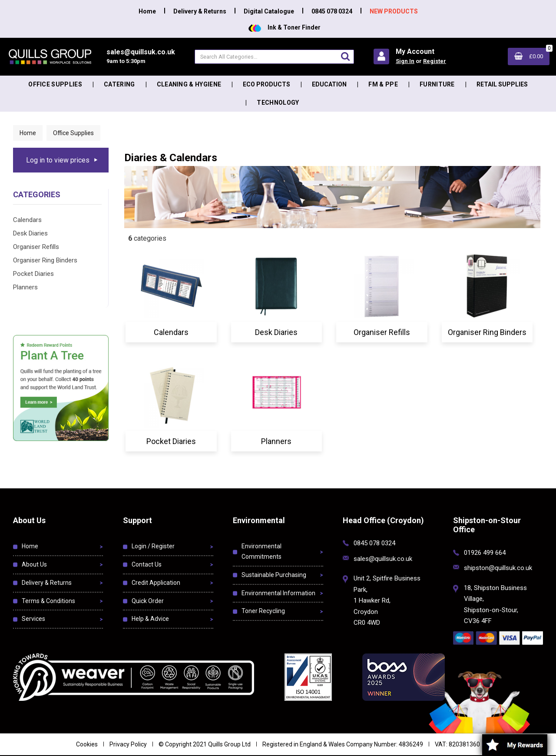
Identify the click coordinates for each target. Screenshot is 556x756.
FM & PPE (383, 84)
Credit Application (156, 583)
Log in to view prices (58, 160)
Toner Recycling (263, 611)
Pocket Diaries (33, 274)
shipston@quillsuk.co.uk (498, 568)
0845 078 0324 (332, 11)
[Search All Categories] (274, 57)
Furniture (437, 84)
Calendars (27, 220)
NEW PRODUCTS (394, 11)
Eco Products (266, 84)
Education (329, 84)
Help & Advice (150, 619)
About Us (34, 564)
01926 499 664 (485, 553)
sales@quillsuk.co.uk (383, 559)
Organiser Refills (36, 247)
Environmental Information (278, 593)
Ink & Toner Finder (285, 27)
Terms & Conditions (48, 601)
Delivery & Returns (200, 11)
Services (33, 619)
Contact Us (147, 564)
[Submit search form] (345, 56)
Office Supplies (55, 84)
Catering (119, 84)
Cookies (87, 744)
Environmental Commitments (261, 551)
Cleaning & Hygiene (189, 84)
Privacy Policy (128, 744)
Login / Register (153, 546)
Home (147, 11)
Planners (25, 287)
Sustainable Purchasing (274, 575)
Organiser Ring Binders (45, 260)
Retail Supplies (502, 84)
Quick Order (148, 601)
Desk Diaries (30, 233)
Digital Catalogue (269, 11)
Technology (278, 103)
